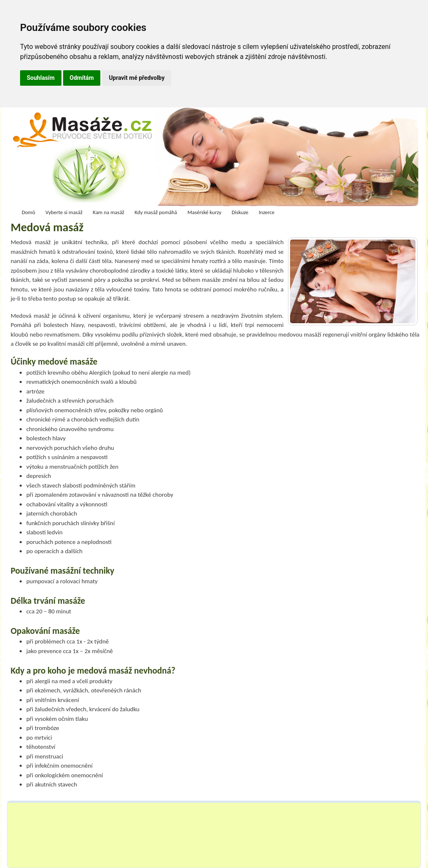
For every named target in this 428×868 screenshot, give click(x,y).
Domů (28, 212)
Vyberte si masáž (64, 212)
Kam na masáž (108, 212)
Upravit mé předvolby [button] (136, 78)
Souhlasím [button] (41, 78)
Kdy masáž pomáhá (156, 212)
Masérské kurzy (204, 212)
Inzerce (267, 212)
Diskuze (240, 212)
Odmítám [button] (82, 78)
